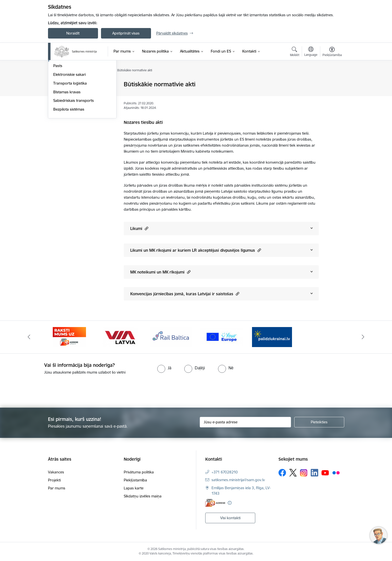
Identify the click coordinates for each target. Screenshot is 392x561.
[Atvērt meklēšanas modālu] (295, 52)
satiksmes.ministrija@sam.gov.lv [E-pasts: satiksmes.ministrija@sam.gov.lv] (238, 480)
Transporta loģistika (70, 137)
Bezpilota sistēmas (69, 163)
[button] (146, 228)
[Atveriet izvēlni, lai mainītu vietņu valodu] (311, 52)
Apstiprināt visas (126, 33)
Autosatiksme (65, 93)
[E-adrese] (215, 503)
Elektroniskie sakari (69, 128)
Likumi (139, 228)
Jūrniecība (62, 111)
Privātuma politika (139, 472)
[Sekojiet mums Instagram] (304, 473)
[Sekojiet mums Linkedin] (314, 473)
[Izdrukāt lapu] (332, 82)
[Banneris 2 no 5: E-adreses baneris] (69, 337)
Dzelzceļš (61, 102)
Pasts (58, 119)
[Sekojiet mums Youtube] (325, 472)
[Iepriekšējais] (29, 337)
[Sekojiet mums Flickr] (336, 472)
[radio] (164, 368)
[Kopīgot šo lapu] (332, 95)
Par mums (57, 488)
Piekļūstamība (135, 480)
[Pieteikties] (319, 422)
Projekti (54, 480)
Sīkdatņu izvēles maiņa (143, 496)
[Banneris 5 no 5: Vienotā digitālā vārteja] (221, 337)
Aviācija (59, 84)
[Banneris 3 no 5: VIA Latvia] (120, 337)
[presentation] (42, 389)
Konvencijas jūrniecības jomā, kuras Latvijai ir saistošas (185, 294)
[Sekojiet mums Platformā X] (293, 473)
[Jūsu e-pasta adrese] (245, 422)
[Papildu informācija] (230, 503)
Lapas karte (134, 488)
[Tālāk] (363, 337)
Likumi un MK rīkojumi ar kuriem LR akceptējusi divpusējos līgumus (196, 250)
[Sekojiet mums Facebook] (282, 473)
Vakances (56, 472)
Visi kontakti (230, 518)
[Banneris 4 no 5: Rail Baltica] (171, 337)
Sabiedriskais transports (73, 154)
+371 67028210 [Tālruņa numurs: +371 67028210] (225, 472)
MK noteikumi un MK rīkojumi (160, 272)
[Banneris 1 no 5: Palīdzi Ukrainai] (272, 337)
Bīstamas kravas (67, 146)
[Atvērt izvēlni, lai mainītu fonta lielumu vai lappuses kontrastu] (332, 52)
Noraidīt (73, 33)
